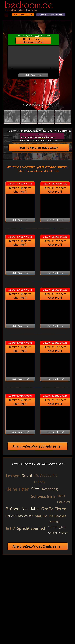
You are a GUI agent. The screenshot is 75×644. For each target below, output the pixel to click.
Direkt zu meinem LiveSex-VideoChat (33, 41)
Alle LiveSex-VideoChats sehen (38, 446)
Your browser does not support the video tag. (33, 58)
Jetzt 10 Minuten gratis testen (39, 148)
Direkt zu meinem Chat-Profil (20, 190)
